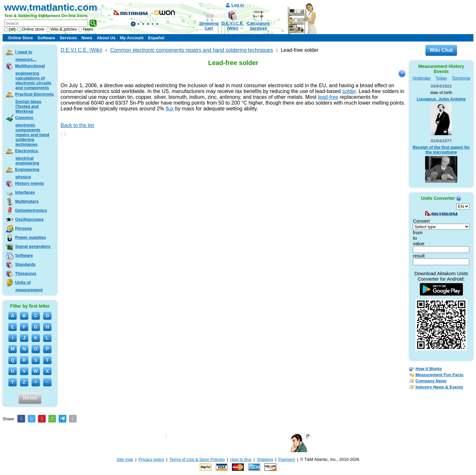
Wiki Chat (441, 50)
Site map (125, 459)
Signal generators (33, 246)
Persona (23, 228)
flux (170, 109)
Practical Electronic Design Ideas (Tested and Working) (35, 103)
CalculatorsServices (258, 26)
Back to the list (77, 125)
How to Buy (241, 459)
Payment (286, 459)
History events (30, 183)
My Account (132, 38)
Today (441, 78)
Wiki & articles (62, 29)
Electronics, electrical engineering (27, 157)
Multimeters (27, 201)
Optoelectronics (31, 210)
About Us (106, 38)
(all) (10, 29)
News (86, 29)
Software (46, 38)
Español (156, 38)
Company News (431, 381)
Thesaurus (26, 273)
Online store (31, 29)
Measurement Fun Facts (439, 375)
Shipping (265, 459)
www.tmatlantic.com (51, 7)
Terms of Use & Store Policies (197, 459)
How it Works (429, 369)
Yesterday (421, 78)
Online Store (20, 38)
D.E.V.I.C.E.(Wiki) (233, 26)
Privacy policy (151, 459)
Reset (30, 398)
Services (68, 38)
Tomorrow (461, 78)
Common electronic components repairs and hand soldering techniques (32, 131)
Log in (238, 5)
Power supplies (30, 237)
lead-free (328, 97)
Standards (25, 264)
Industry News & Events (439, 387)
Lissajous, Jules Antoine (441, 99)
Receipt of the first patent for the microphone (441, 150)
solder (349, 91)
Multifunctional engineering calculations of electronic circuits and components (33, 77)
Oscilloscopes (29, 219)
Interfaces (25, 192)
